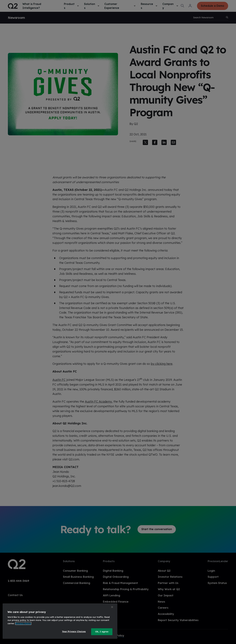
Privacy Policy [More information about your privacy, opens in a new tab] (23, 623)
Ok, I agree (102, 632)
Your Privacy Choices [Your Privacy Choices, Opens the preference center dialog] (74, 631)
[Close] (112, 607)
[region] (60, 621)
